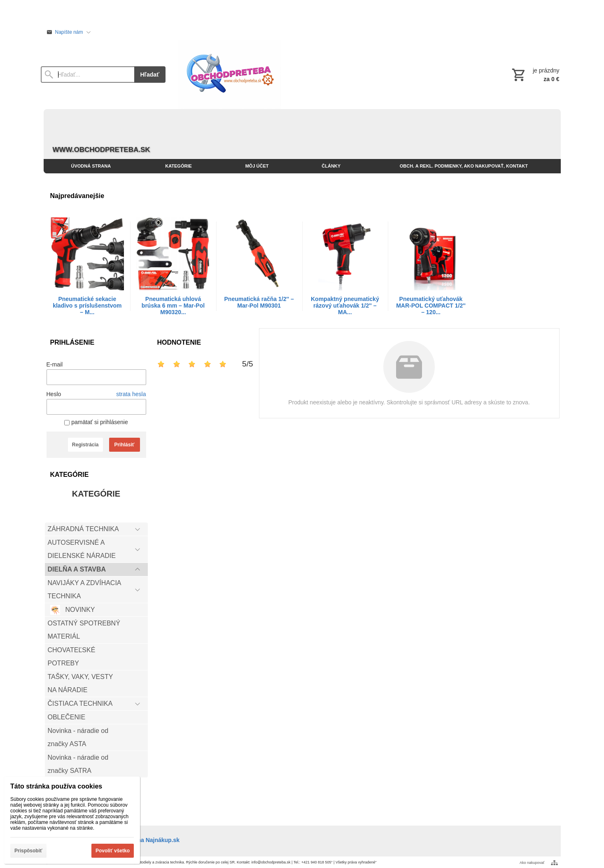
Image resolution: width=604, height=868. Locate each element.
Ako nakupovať (532, 863)
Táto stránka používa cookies (56, 786)
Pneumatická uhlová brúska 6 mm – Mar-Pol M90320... (173, 306)
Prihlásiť (124, 445)
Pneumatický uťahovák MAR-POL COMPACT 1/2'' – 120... (431, 306)
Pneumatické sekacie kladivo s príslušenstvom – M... (87, 306)
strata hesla (131, 394)
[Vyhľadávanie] (87, 75)
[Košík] (535, 75)
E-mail (55, 364)
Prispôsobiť (28, 851)
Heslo (54, 394)
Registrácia (85, 445)
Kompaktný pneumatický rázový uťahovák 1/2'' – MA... (345, 306)
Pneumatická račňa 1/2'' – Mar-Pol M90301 (259, 302)
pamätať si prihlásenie (96, 422)
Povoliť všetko (113, 851)
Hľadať (150, 75)
